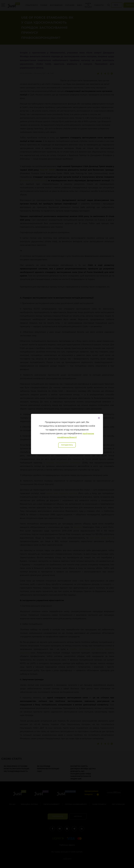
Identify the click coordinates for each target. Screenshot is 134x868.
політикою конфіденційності (76, 435)
